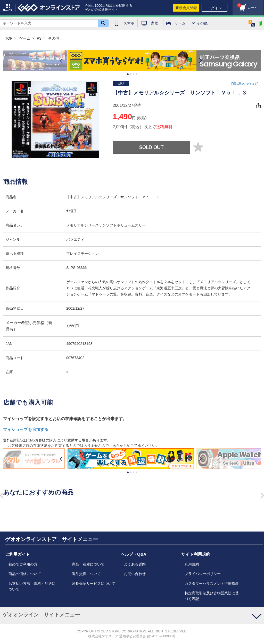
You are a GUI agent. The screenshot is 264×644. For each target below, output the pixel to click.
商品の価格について (25, 574)
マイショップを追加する (26, 429)
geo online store (49, 8)
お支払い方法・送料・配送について (32, 586)
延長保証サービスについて (94, 584)
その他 (202, 23)
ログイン (214, 8)
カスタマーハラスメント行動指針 (212, 584)
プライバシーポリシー (203, 574)
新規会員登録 (186, 8)
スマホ (129, 23)
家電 (154, 23)
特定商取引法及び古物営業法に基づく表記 (212, 596)
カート (237, 4)
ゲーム (180, 23)
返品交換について (86, 574)
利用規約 (192, 564)
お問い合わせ (135, 574)
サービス (8, 8)
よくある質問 (135, 564)
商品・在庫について (88, 564)
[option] (132, 61)
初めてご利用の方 (23, 564)
